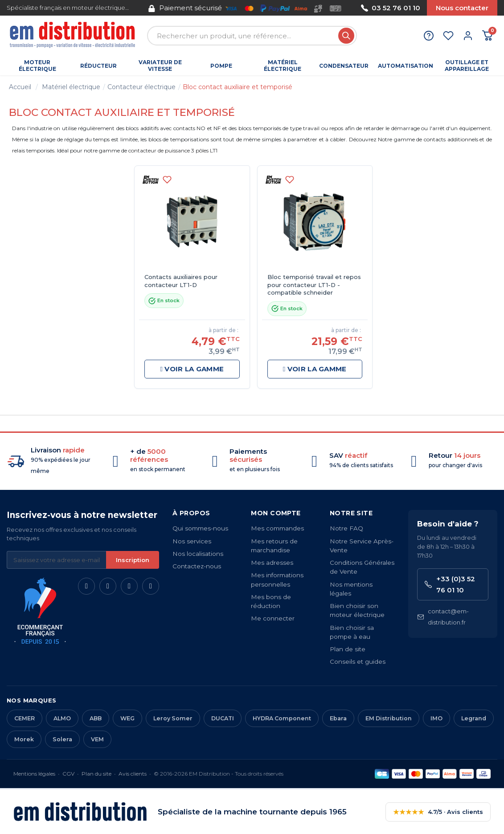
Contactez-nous (197, 566)
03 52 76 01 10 (391, 8)
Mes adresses (272, 563)
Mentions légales (34, 774)
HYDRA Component (282, 718)
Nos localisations (198, 554)
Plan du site (96, 774)
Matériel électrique (71, 87)
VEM (97, 739)
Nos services (192, 541)
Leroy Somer (173, 718)
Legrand (474, 718)
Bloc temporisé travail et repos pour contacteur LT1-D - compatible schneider (314, 285)
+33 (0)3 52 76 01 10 (450, 584)
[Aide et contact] (429, 36)
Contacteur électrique (141, 87)
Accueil (20, 87)
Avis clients (133, 774)
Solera (62, 739)
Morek (24, 739)
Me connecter (273, 618)
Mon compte (276, 513)
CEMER (25, 718)
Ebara (338, 718)
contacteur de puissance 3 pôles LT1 (173, 150)
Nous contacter (462, 8)
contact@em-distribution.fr (443, 617)
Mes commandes (277, 528)
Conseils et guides (358, 661)
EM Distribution (389, 718)
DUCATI (223, 718)
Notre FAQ (346, 528)
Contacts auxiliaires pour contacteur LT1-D (181, 281)
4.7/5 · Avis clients (438, 812)
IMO (436, 718)
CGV (68, 774)
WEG (127, 718)
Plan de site (348, 649)
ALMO (62, 718)
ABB (96, 718)
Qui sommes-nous (200, 528)
